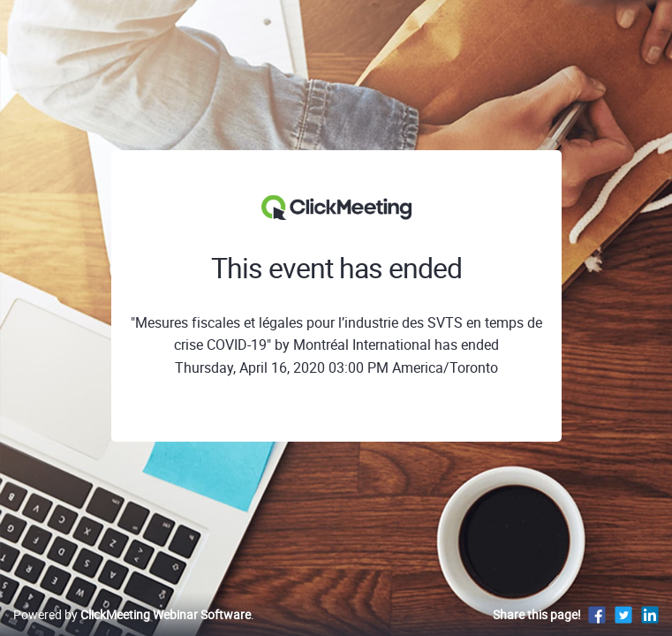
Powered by (132, 614)
